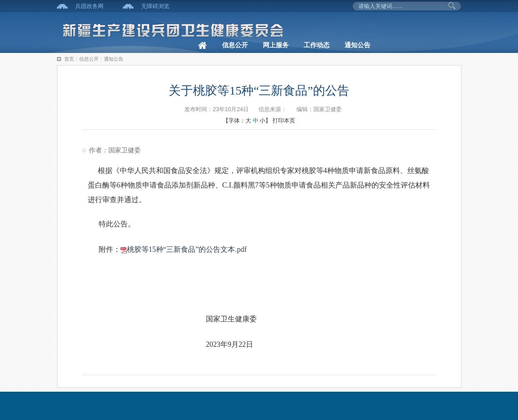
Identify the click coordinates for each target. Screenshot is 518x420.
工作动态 (317, 45)
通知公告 (357, 45)
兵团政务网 (89, 6)
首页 (69, 59)
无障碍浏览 (155, 6)
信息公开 (235, 45)
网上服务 (276, 45)
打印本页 (284, 120)
